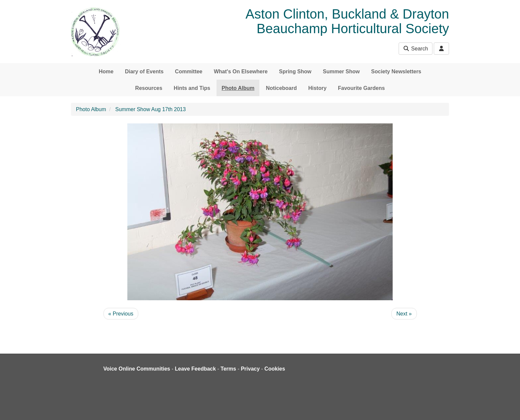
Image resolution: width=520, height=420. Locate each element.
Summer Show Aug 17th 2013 (151, 109)
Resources (149, 88)
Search (415, 49)
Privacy (250, 369)
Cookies (275, 369)
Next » (404, 314)
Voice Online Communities (137, 369)
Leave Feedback (195, 369)
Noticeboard (281, 88)
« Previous (121, 314)
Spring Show (295, 71)
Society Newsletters (396, 71)
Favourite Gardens (361, 88)
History (317, 88)
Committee (189, 71)
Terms (228, 369)
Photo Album (238, 88)
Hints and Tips (192, 88)
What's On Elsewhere (241, 71)
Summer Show (341, 71)
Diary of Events (144, 71)
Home (106, 71)
